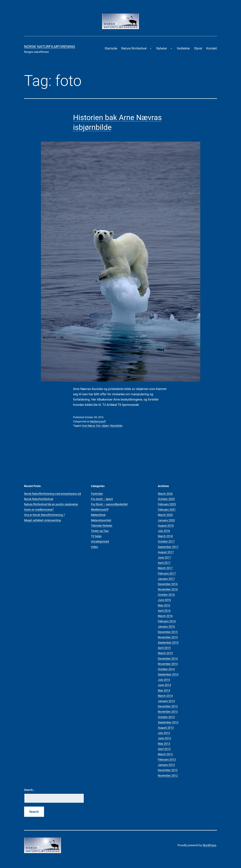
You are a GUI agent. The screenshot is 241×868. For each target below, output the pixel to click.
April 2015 (164, 648)
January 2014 (166, 701)
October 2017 (166, 541)
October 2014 (166, 669)
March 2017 (165, 568)
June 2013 (164, 738)
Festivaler (97, 494)
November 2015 (168, 637)
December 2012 (168, 770)
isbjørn (105, 426)
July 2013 (164, 733)
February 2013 (167, 759)
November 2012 (168, 776)
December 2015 (168, 632)
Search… (29, 790)
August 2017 (166, 552)
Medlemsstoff (98, 421)
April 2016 (164, 611)
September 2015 (168, 643)
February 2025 (167, 504)
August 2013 (166, 728)
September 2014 (168, 674)
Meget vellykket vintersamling (43, 520)
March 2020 (165, 515)
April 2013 (164, 749)
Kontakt (212, 48)
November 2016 (168, 589)
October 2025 (166, 499)
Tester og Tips (100, 531)
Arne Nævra (88, 426)
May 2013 (164, 744)
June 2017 (164, 557)
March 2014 (165, 696)
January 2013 (166, 765)
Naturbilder (116, 426)
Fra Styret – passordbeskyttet (109, 504)
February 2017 (167, 573)
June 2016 (164, 600)
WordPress (209, 845)
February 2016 (167, 621)
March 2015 (165, 653)
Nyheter (162, 48)
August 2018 (166, 526)
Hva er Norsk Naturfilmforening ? (44, 515)
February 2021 (167, 510)
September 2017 (168, 547)
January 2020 (166, 520)
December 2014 (168, 659)
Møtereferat (98, 515)
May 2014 (164, 690)
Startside (111, 48)
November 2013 (168, 712)
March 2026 (165, 494)
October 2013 (166, 717)
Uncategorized (100, 541)
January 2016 (166, 626)
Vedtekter (183, 48)
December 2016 (168, 584)
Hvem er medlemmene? (39, 510)
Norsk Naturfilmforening (50, 47)
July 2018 (164, 531)
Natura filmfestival (134, 48)
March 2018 (165, 536)
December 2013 (168, 706)
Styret (198, 48)
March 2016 (165, 616)
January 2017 (166, 579)
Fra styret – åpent (102, 499)
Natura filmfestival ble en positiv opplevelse (51, 504)
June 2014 (164, 685)
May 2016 (164, 605)
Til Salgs (96, 536)
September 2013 (168, 722)
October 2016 (166, 595)
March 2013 (165, 754)
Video (95, 547)
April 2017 (164, 563)
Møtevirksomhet (101, 520)
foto (98, 426)
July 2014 (164, 680)
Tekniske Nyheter (102, 526)
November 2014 (168, 664)
